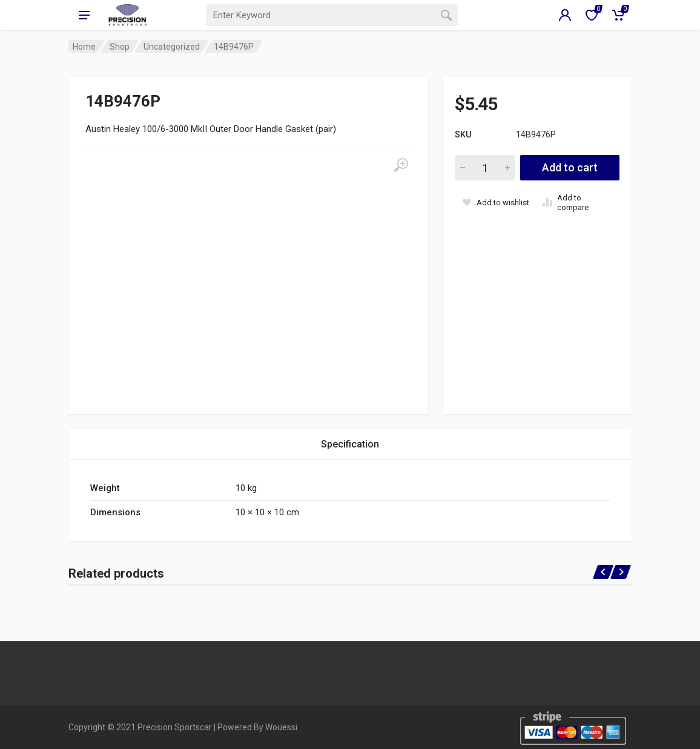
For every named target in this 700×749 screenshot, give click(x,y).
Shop (120, 47)
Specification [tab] (350, 444)
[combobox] (332, 15)
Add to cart (570, 167)
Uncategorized (172, 47)
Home (84, 47)
